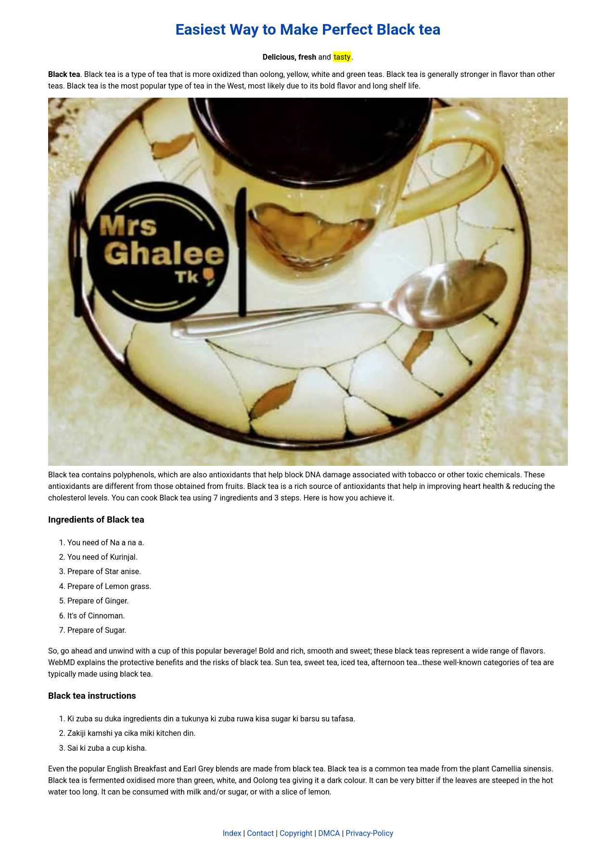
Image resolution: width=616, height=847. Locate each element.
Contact (260, 833)
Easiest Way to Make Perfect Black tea (308, 29)
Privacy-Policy (369, 833)
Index (232, 833)
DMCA (329, 833)
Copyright (296, 833)
